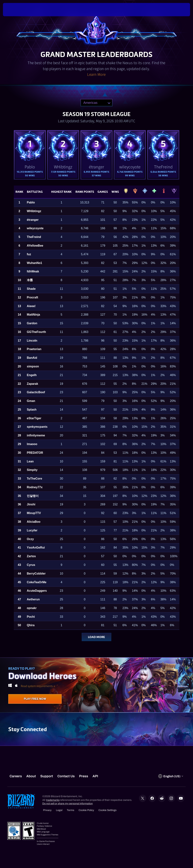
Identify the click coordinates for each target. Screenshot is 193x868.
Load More (96, 637)
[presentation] (14, 10)
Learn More (96, 74)
